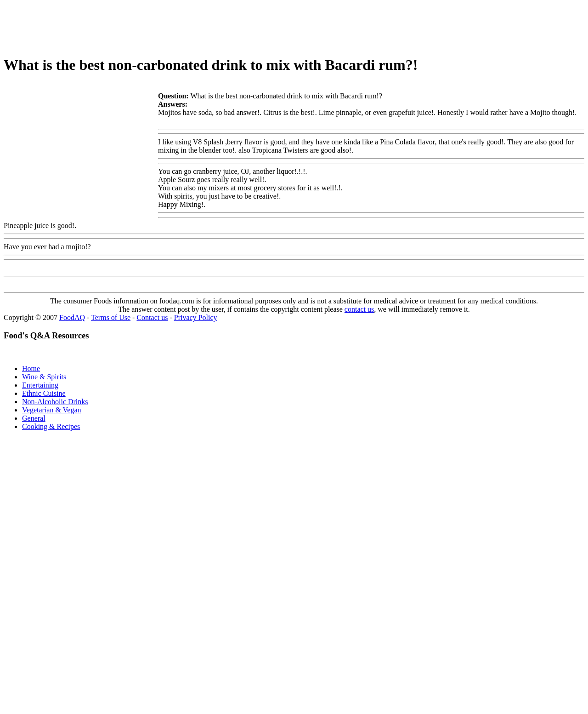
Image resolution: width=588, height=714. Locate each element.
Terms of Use (111, 317)
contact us (359, 309)
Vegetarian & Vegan (52, 410)
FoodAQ (72, 317)
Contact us (152, 317)
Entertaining (40, 385)
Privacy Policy (196, 317)
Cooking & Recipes (51, 426)
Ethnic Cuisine (44, 393)
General (34, 418)
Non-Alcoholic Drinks (55, 402)
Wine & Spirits (44, 377)
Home (31, 368)
